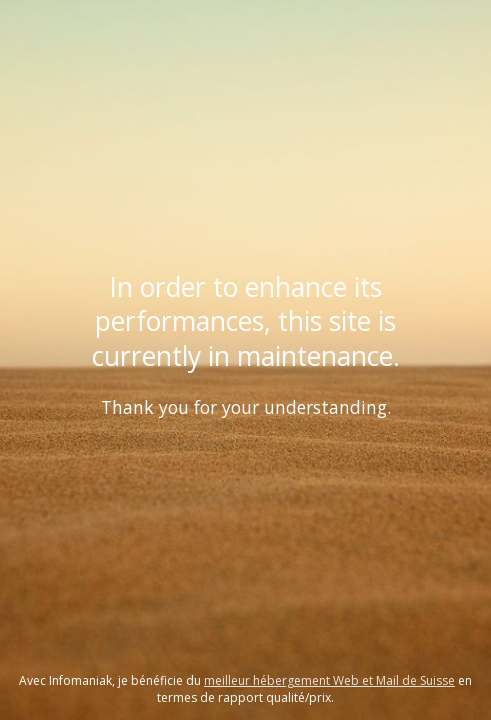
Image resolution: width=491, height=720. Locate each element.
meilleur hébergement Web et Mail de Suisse (329, 680)
